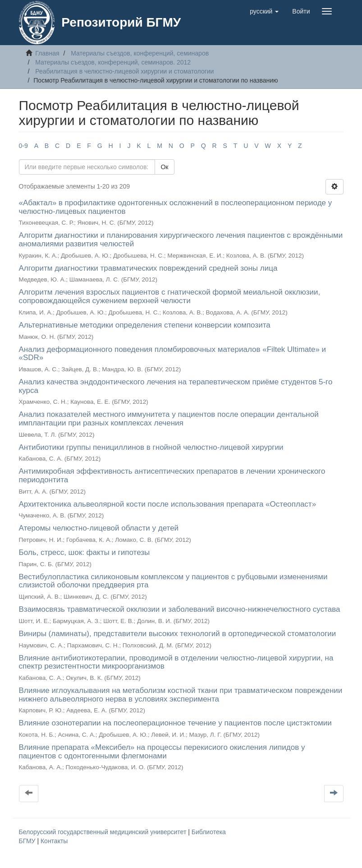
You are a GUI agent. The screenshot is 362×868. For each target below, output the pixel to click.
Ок (164, 167)
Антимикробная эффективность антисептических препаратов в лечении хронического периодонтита (172, 476)
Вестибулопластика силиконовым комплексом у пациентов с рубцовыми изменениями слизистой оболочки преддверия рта (173, 581)
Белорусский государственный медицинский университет (104, 832)
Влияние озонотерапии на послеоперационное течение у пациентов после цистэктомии (175, 723)
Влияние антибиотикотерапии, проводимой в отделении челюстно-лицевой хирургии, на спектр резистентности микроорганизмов (176, 662)
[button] (264, 11)
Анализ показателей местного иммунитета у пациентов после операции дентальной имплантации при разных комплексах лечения (169, 419)
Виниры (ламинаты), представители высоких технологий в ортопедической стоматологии (178, 634)
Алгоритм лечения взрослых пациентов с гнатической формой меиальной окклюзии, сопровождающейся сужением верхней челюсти (170, 296)
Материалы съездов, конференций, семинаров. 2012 (113, 62)
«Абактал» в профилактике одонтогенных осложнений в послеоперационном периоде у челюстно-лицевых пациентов (176, 207)
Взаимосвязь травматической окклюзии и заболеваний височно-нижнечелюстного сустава (180, 609)
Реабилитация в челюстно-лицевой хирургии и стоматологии (124, 71)
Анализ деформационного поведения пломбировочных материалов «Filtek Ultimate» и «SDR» (173, 354)
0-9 (23, 146)
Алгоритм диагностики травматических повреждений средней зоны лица (148, 268)
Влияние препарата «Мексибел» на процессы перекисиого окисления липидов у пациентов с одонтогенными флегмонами (162, 752)
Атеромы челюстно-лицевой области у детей (99, 528)
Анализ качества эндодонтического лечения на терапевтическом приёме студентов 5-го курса (176, 386)
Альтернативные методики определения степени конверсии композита (145, 325)
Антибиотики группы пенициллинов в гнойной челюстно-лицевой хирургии (151, 447)
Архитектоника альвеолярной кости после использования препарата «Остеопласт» (168, 504)
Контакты (54, 841)
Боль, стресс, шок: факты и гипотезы (85, 552)
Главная (47, 53)
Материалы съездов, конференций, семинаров (140, 53)
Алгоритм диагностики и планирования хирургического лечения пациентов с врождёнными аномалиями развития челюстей (181, 240)
